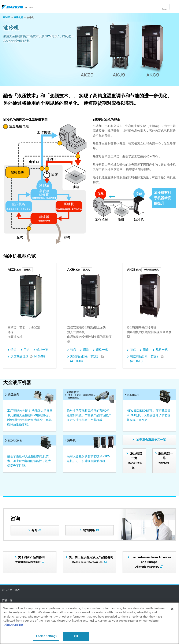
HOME (7, 17)
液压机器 (18, 17)
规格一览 (42, 350)
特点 (14, 350)
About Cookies (14, 625)
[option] (89, 50)
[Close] (172, 609)
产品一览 (7, 600)
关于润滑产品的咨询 (30, 560)
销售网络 (89, 530)
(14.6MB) (28, 356)
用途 (26, 350)
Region (164, 9)
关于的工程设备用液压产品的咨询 (91, 560)
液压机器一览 (134, 460)
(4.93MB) (87, 359)
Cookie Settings (46, 636)
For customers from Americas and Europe (151, 562)
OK (76, 636)
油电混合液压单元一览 (151, 440)
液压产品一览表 (11, 590)
